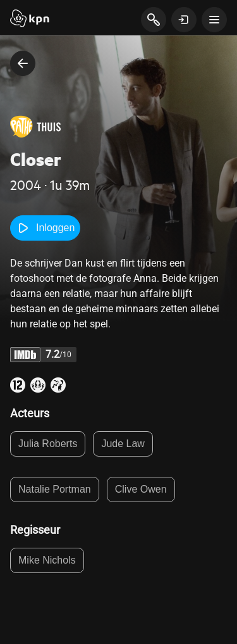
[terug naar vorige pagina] (23, 63)
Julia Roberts (48, 444)
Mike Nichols (47, 560)
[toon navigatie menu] (214, 20)
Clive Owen (141, 489)
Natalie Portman (55, 489)
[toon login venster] (184, 20)
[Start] (30, 20)
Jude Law (123, 444)
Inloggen (45, 228)
